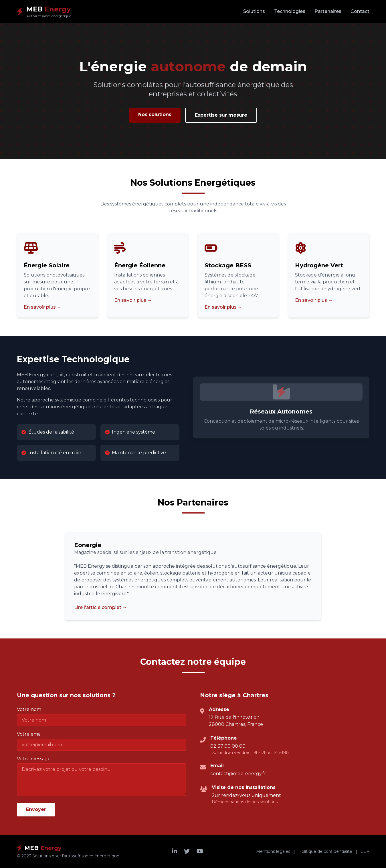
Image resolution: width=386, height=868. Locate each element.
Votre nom (29, 709)
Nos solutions (155, 114)
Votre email (30, 734)
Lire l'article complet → (101, 607)
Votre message (34, 759)
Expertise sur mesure (221, 115)
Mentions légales (273, 851)
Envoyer (36, 809)
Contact (360, 11)
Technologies (290, 11)
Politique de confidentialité (325, 851)
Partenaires (328, 11)
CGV (365, 851)
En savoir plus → (43, 307)
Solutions (254, 11)
